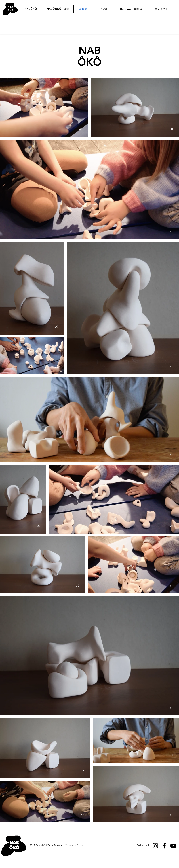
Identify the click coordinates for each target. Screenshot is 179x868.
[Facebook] (164, 846)
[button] (81, 129)
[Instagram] (155, 846)
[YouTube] (173, 846)
